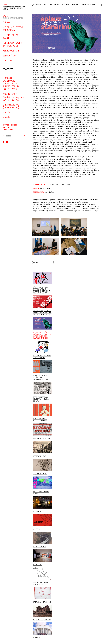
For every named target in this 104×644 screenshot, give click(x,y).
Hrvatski (6, 125)
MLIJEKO (43, 630)
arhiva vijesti (8, 130)
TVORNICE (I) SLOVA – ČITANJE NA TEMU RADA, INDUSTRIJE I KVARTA (43, 305)
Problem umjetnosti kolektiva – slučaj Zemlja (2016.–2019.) (11, 83)
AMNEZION (43, 522)
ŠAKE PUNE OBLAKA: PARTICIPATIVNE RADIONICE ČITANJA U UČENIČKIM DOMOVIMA (43, 283)
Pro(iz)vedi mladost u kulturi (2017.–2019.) (14, 97)
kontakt (7, 112)
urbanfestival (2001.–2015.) (11, 106)
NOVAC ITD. (43, 557)
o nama (7, 22)
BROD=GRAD (43, 504)
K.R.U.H (7, 61)
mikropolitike (11, 51)
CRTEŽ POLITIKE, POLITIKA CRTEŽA (43, 413)
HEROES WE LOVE (43, 449)
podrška (7, 117)
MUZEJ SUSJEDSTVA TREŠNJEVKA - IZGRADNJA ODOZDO (43, 370)
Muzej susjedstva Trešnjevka (13, 29)
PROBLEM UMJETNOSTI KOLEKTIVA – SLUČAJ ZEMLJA (43, 392)
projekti (8, 69)
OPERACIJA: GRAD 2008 (43, 595)
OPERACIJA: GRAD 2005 (43, 613)
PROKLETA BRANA (43, 540)
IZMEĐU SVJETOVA (43, 467)
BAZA (13, 17)
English (14, 125)
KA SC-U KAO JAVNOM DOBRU (43, 485)
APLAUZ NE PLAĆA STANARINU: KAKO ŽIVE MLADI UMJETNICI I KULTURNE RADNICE (43, 328)
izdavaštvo (9, 56)
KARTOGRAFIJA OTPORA (43, 431)
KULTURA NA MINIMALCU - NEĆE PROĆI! (43, 350)
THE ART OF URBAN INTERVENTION (43, 576)
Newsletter (7, 127)
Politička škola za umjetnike (12, 44)
